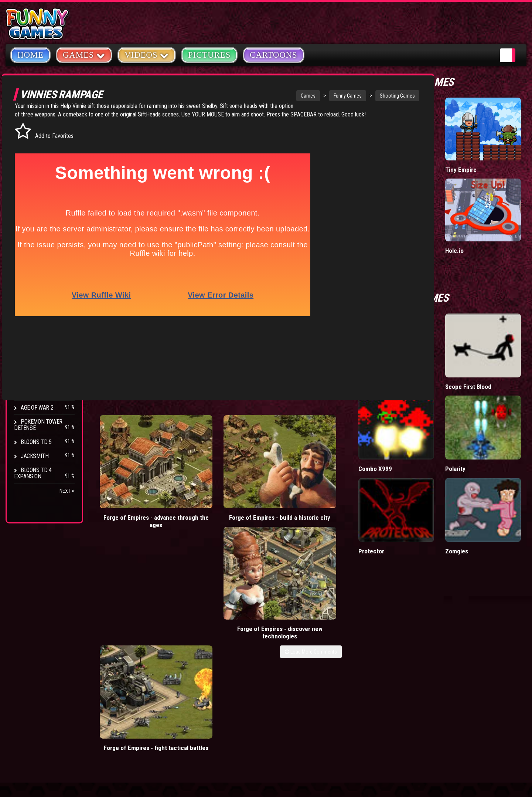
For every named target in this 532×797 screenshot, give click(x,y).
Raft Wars (445, 314)
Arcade (30, 131)
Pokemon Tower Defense (38, 425)
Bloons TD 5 (36, 442)
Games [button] (84, 55)
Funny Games (329, 96)
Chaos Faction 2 (42, 365)
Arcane (30, 394)
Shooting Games (379, 96)
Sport (29, 201)
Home (30, 55)
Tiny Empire (498, 151)
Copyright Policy (414, 600)
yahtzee (222, 616)
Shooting (33, 159)
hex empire (219, 649)
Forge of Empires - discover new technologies (295, 435)
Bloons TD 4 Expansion (33, 473)
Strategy (33, 215)
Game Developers (414, 652)
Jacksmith (35, 456)
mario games (212, 599)
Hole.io (491, 209)
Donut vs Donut (444, 155)
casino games (185, 616)
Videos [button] (147, 55)
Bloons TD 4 (36, 309)
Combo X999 (449, 372)
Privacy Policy (411, 617)
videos (177, 599)
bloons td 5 (182, 649)
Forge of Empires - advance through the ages (134, 435)
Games (290, 96)
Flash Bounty (39, 323)
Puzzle (30, 145)
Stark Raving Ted (43, 379)
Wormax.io (446, 209)
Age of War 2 (37, 408)
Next (67, 491)
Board (29, 229)
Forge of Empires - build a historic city (215, 431)
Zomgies (494, 423)
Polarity (492, 372)
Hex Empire (35, 337)
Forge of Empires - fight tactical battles (375, 431)
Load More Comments (385, 451)
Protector (445, 423)
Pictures (209, 55)
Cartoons (274, 55)
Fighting (32, 173)
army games (183, 632)
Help (397, 635)
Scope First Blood (497, 317)
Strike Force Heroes (47, 351)
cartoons (219, 632)
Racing (30, 187)
